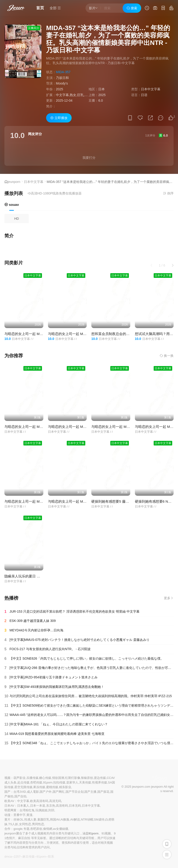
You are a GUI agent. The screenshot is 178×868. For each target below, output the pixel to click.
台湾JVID (20, 792)
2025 (59, 89)
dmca (8, 857)
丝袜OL (18, 819)
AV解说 (75, 819)
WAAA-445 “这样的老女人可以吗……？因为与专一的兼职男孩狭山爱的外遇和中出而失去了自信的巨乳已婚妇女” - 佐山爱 (89, 715)
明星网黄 (10, 810)
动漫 (7, 815)
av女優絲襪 (61, 829)
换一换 (167, 356)
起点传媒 (23, 782)
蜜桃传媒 (52, 787)
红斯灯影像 (73, 778)
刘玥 (51, 810)
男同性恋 (38, 824)
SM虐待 (99, 819)
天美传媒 (85, 782)
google (18, 829)
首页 (40, 8)
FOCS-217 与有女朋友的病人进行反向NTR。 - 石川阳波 (48, 649)
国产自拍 (20, 796)
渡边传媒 (100, 778)
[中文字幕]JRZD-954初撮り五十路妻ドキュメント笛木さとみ (51, 677)
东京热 (51, 806)
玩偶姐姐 (41, 810)
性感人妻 (30, 819)
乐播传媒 (32, 778)
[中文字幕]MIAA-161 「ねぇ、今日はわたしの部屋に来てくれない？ (56, 724)
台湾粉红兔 (27, 810)
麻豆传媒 (29, 857)
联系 (51, 857)
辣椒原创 (87, 778)
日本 (102, 89)
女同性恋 (25, 824)
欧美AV (9, 801)
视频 (7, 778)
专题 (26, 829)
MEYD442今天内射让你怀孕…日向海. (34, 630)
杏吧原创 (36, 829)
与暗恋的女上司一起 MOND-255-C (75, 334)
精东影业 (65, 787)
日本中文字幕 (34, 182)
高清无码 (55, 801)
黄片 (7, 819)
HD (16, 219)
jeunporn (14, 182)
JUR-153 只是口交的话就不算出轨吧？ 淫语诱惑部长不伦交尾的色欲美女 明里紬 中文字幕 (72, 612)
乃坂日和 (62, 78)
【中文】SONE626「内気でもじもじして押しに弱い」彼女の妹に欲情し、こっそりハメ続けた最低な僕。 (84, 659)
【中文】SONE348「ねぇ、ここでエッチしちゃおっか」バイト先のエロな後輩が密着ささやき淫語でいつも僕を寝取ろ (89, 743)
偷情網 (48, 829)
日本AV (9, 806)
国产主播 (90, 792)
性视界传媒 (100, 782)
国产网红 (59, 792)
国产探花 (103, 792)
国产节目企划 (75, 792)
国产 (7, 792)
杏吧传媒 (36, 782)
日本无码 (75, 806)
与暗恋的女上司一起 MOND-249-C (118, 427)
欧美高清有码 (39, 801)
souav (12, 205)
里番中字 (19, 815)
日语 (144, 95)
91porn (48, 782)
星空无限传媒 (23, 787)
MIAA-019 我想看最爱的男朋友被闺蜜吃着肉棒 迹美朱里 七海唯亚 (54, 734)
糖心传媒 (45, 778)
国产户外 (46, 792)
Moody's (62, 83)
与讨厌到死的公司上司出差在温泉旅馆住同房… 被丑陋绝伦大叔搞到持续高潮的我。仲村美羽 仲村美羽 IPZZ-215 (88, 696)
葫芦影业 (19, 778)
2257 (17, 857)
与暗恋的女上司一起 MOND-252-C (31, 334)
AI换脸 (65, 819)
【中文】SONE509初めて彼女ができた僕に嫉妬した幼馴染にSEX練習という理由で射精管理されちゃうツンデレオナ (89, 706)
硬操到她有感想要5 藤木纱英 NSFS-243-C (124, 501)
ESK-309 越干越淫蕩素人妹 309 (30, 621)
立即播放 (59, 118)
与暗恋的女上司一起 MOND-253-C (31, 427)
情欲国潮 (58, 778)
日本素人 (23, 806)
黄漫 (29, 815)
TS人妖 (13, 824)
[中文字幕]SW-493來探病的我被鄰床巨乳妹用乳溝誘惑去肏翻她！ (54, 687)
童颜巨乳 (43, 819)
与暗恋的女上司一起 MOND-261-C (31, 501)
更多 (169, 598)
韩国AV (55, 819)
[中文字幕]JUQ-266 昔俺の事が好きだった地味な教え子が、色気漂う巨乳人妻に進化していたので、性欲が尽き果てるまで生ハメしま (89, 668)
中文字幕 (23, 801)
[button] (173, 265)
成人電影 (33, 792)
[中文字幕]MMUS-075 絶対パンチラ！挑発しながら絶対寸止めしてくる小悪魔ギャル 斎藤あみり (77, 640)
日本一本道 (38, 806)
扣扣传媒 (59, 782)
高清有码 (62, 806)
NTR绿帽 (87, 819)
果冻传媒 (39, 787)
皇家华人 (72, 782)
